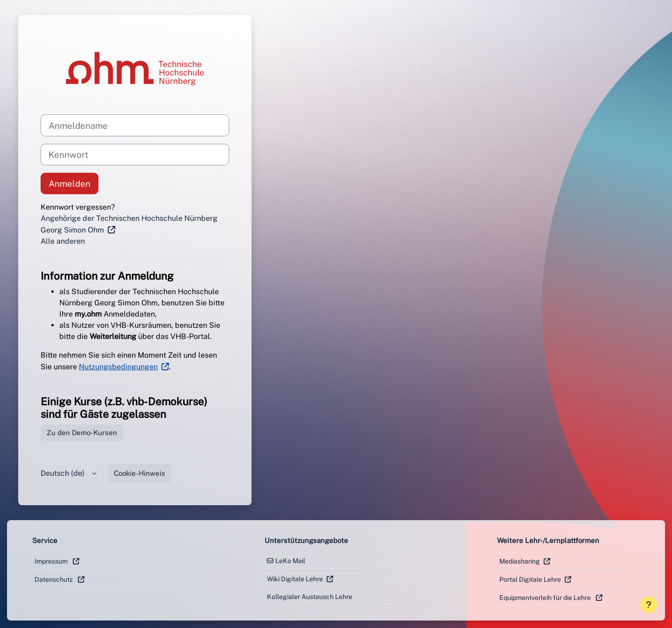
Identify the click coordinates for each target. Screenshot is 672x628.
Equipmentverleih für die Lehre (546, 598)
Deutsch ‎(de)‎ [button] (63, 473)
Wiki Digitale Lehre (295, 579)
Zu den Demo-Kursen (82, 433)
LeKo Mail (290, 561)
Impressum (52, 561)
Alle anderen (63, 241)
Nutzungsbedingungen (118, 367)
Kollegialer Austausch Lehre (310, 597)
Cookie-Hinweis (140, 473)
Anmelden (70, 183)
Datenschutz (54, 579)
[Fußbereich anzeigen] (649, 605)
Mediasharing (520, 561)
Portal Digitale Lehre (530, 579)
